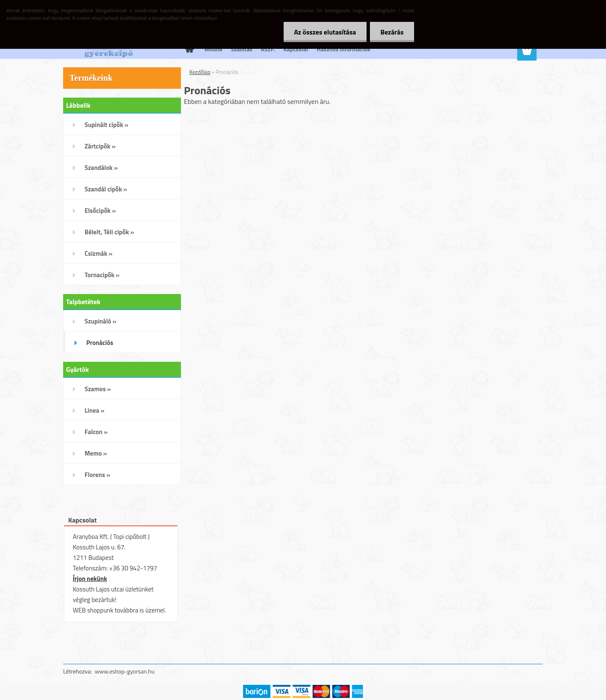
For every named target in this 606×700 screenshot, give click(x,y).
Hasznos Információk (344, 49)
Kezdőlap (200, 72)
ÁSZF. (268, 49)
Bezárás (392, 32)
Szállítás (242, 49)
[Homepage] (189, 49)
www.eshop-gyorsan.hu (125, 671)
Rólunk (214, 49)
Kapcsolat (296, 49)
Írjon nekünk (90, 579)
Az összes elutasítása (325, 32)
